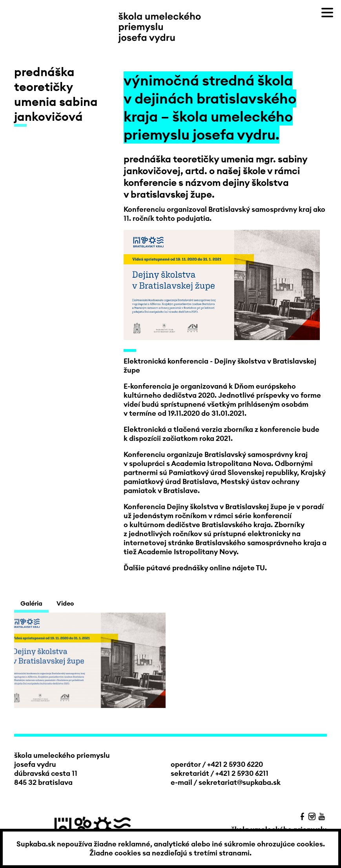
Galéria (31, 603)
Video (65, 603)
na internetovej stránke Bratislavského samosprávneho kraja (223, 538)
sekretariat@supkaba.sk (240, 782)
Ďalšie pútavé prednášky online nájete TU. (195, 568)
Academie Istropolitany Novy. (188, 552)
